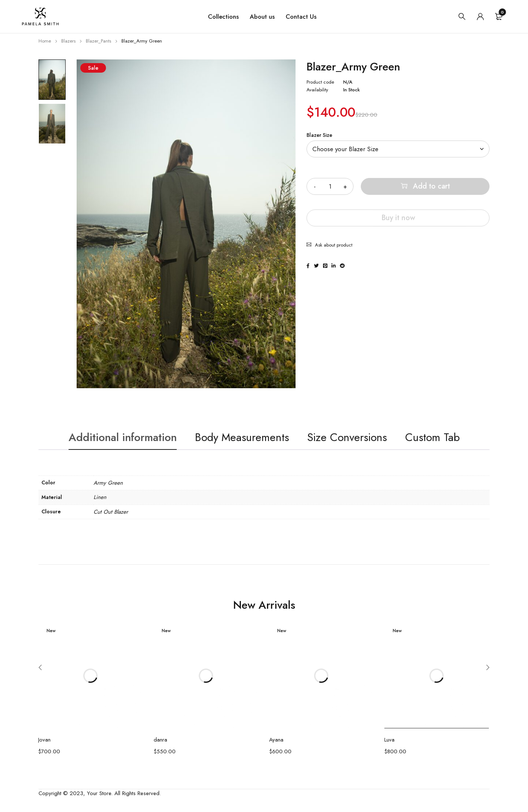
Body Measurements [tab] (242, 437)
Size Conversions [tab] (347, 437)
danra (160, 740)
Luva (389, 740)
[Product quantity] (330, 186)
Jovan (44, 740)
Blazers (68, 41)
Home (45, 41)
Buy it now (398, 218)
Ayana (276, 740)
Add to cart (431, 186)
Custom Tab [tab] (432, 437)
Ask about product (334, 245)
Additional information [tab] (123, 437)
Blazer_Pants (98, 41)
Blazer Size (319, 135)
